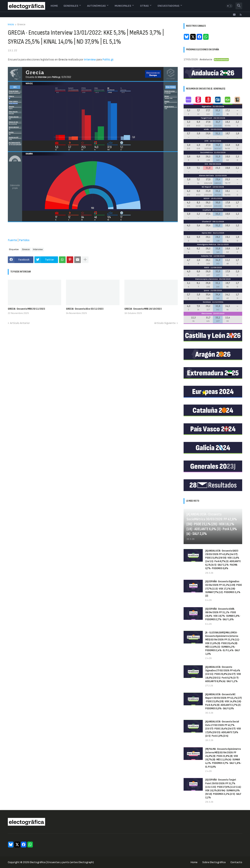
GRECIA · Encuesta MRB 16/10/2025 (143, 309)
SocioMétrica (206, 152)
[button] (229, 6)
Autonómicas (96, 6)
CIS (206, 164)
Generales (71, 6)
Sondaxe (207, 302)
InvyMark (207, 210)
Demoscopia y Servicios (207, 279)
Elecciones (207, 314)
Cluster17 (207, 222)
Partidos (24, 240)
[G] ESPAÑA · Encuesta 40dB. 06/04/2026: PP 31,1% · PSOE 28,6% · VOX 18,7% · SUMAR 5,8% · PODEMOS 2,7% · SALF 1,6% (223, 614)
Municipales (123, 6)
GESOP (207, 198)
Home (54, 6)
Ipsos (207, 290)
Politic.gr (108, 60)
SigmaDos (207, 106)
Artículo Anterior (20, 323)
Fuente (12, 240)
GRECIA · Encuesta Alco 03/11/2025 (85, 309)
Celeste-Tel (207, 256)
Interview (90, 60)
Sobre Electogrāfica (214, 862)
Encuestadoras (168, 6)
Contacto (236, 862)
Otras (144, 6)
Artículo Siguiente (165, 323)
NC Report (206, 187)
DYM (206, 141)
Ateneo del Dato (206, 176)
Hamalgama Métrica (207, 244)
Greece (21, 25)
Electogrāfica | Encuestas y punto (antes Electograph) (62, 862)
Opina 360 (207, 233)
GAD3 (207, 268)
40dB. (207, 129)
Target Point (206, 118)
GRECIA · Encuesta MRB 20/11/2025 (26, 309)
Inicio (11, 25)
